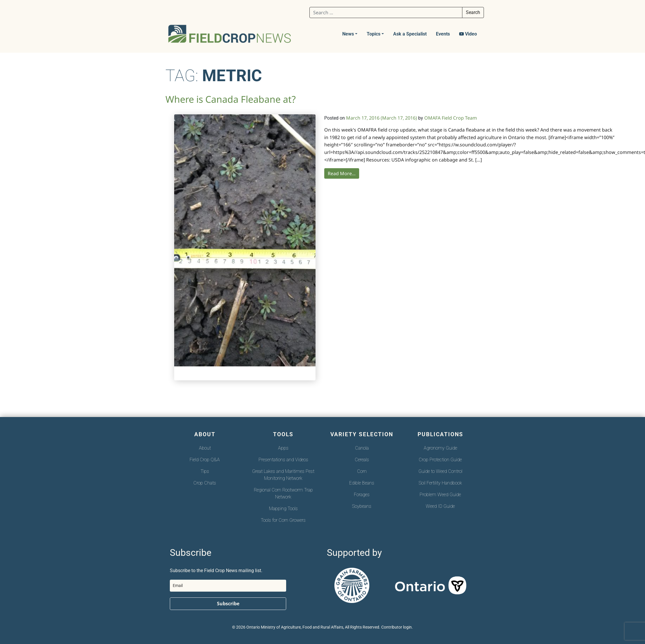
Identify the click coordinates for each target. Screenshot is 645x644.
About (205, 448)
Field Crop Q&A (205, 460)
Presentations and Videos (283, 460)
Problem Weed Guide (440, 495)
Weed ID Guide (440, 506)
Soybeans (362, 506)
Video (468, 34)
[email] (228, 586)
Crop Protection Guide (440, 460)
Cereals (362, 460)
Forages (362, 495)
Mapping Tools (283, 509)
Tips (205, 471)
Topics (374, 34)
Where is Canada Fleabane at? (231, 99)
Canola (362, 448)
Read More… (342, 173)
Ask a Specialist (410, 34)
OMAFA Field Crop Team (451, 118)
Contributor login (397, 627)
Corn (362, 471)
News (348, 34)
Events (443, 34)
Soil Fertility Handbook (440, 483)
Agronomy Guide (440, 448)
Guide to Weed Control (440, 471)
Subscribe (228, 604)
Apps (283, 448)
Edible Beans (362, 483)
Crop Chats (205, 483)
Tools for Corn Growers (283, 520)
